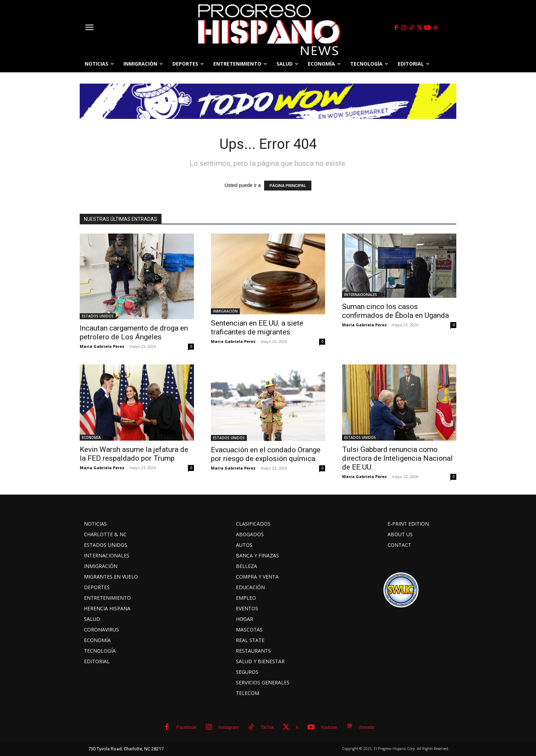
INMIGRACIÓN (225, 311)
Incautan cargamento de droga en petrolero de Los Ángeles (134, 332)
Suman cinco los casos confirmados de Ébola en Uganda (395, 311)
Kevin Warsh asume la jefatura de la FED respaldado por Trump (134, 454)
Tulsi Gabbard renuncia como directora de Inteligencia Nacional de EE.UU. (397, 458)
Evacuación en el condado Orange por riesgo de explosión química (266, 454)
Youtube (329, 727)
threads (367, 727)
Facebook (186, 727)
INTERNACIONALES (361, 295)
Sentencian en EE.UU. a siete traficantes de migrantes (257, 328)
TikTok (267, 727)
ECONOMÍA (91, 437)
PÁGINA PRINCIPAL (288, 186)
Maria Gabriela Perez (102, 346)
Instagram (229, 727)
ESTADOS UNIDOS (98, 316)
